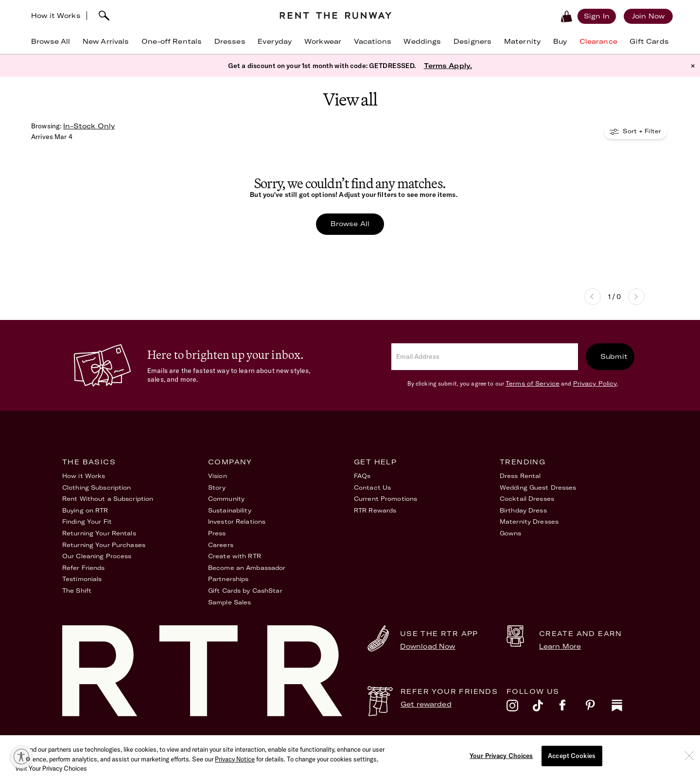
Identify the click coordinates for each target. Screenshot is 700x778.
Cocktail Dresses (527, 499)
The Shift (77, 591)
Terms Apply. (448, 66)
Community (226, 499)
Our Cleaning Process (97, 556)
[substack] (625, 708)
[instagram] (520, 708)
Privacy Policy (595, 383)
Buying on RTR (85, 510)
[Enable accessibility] (21, 757)
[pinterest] (598, 708)
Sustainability (230, 510)
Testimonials (82, 579)
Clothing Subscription (97, 487)
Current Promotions (385, 499)
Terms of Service (533, 383)
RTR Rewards (375, 510)
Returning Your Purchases (104, 545)
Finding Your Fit (87, 522)
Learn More (560, 646)
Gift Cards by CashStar (245, 591)
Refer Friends (84, 568)
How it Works (56, 16)
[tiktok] (546, 708)
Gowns (511, 533)
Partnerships (228, 579)
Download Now (428, 646)
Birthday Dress (523, 510)
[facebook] (572, 708)
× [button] (693, 66)
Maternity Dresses (529, 522)
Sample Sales (229, 602)
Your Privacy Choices (604, 743)
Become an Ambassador (247, 568)
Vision (218, 476)
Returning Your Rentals (99, 533)
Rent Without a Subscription (108, 499)
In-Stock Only (89, 126)
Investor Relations (237, 522)
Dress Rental (520, 476)
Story (217, 487)
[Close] (689, 765)
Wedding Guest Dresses (538, 487)
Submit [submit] (614, 356)
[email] (485, 357)
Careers (221, 545)
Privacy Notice (235, 768)
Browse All (350, 224)
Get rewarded (426, 704)
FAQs (362, 476)
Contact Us (372, 487)
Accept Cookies (572, 765)
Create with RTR (235, 556)
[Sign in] (597, 16)
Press (217, 533)
